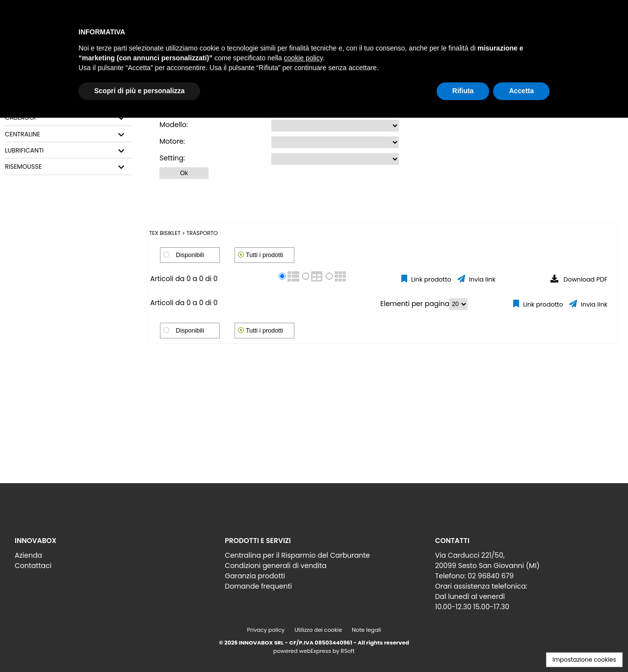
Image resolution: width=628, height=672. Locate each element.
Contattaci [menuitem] (33, 566)
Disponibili (190, 255)
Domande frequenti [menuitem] (258, 586)
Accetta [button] (521, 91)
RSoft (348, 651)
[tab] (69, 118)
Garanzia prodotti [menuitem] (255, 576)
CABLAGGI (20, 118)
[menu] (104, 558)
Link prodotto (431, 279)
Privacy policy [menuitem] (266, 630)
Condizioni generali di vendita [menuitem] (275, 566)
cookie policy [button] (303, 58)
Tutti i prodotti (264, 255)
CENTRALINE (23, 134)
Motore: (172, 141)
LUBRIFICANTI (24, 151)
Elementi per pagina (415, 304)
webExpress (315, 651)
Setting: (172, 158)
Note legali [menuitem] (366, 630)
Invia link (482, 279)
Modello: (174, 125)
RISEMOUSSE (23, 167)
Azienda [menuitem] (28, 555)
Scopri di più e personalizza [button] (139, 91)
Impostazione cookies (584, 659)
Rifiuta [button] (463, 91)
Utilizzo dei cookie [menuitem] (318, 630)
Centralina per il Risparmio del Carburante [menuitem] (297, 555)
